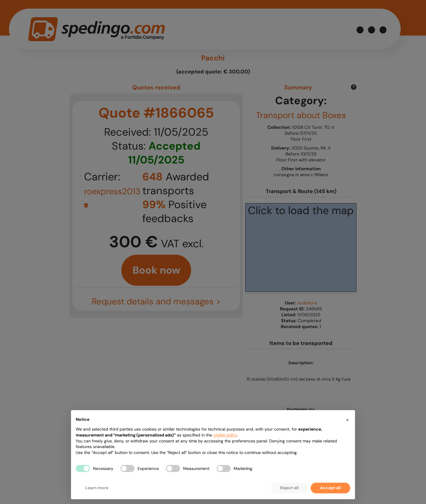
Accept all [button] (330, 488)
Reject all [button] (289, 488)
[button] (347, 420)
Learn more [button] (97, 488)
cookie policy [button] (225, 435)
